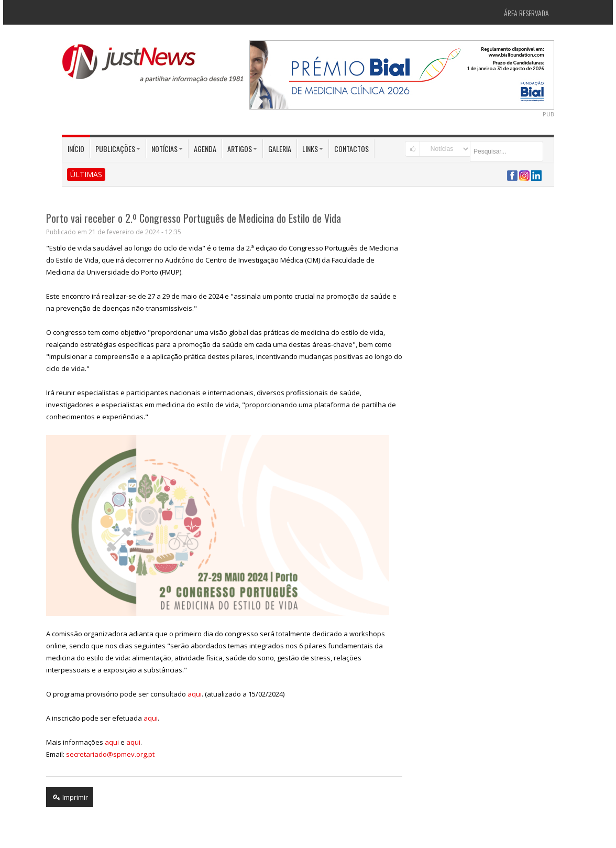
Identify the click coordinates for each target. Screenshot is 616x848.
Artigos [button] (242, 149)
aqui (195, 694)
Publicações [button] (118, 149)
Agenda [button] (205, 149)
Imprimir (70, 797)
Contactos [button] (351, 149)
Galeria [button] (280, 149)
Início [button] (76, 149)
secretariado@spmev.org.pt (110, 754)
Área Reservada (526, 13)
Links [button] (313, 149)
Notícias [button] (167, 149)
